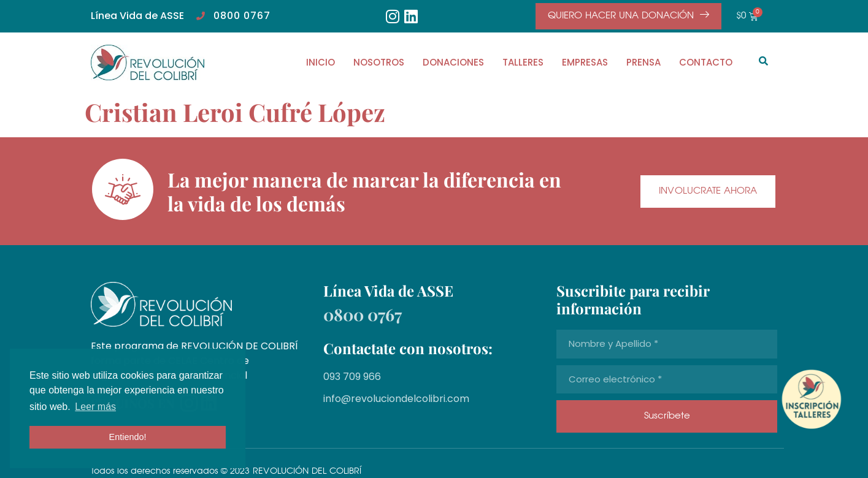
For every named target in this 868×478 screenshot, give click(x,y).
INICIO (321, 62)
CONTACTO (706, 62)
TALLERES (523, 62)
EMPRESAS (585, 62)
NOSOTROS (379, 62)
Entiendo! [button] (128, 437)
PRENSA (643, 62)
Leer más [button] (95, 407)
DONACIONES (453, 62)
